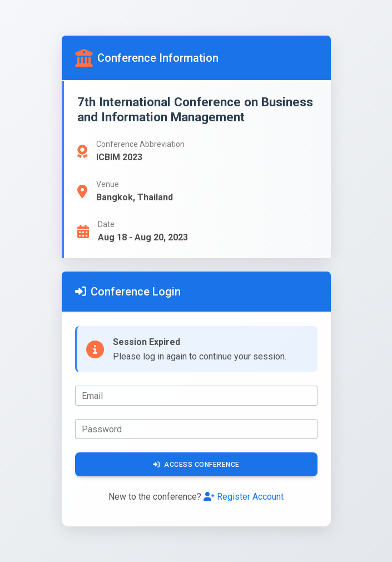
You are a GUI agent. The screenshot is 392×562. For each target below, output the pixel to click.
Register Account (244, 497)
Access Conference (196, 465)
